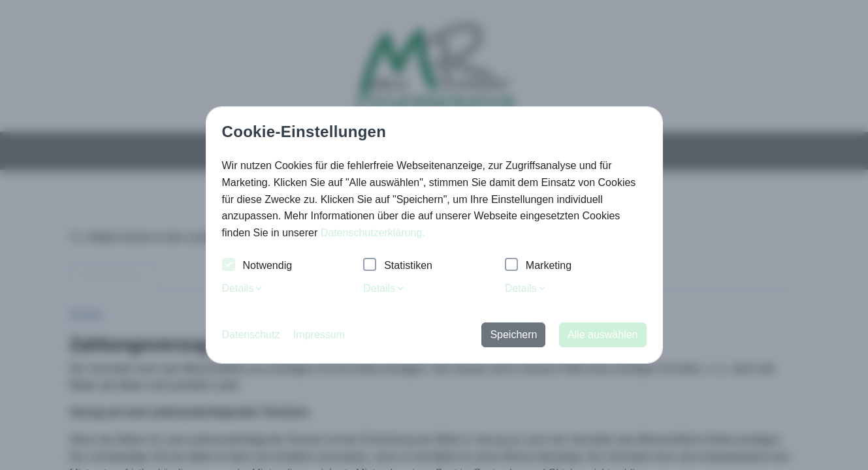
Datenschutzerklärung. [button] (373, 233)
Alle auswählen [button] (603, 335)
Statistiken (398, 266)
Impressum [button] (319, 335)
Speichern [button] (513, 335)
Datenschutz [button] (251, 335)
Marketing (538, 266)
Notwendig (257, 266)
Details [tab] (243, 288)
